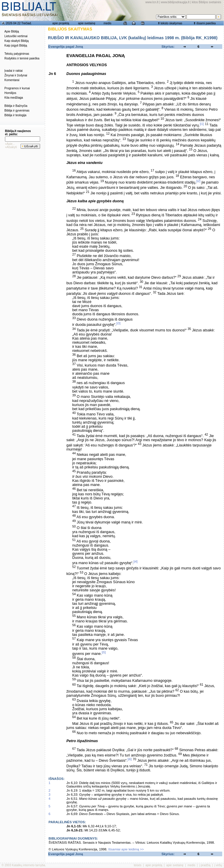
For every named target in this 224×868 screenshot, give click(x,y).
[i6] (130, 759)
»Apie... (10, 144)
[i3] (118, 323)
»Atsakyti (11, 147)
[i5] (104, 652)
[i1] (202, 124)
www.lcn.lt (152, 2)
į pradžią (205, 865)
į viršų (218, 865)
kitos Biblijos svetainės (206, 2)
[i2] (198, 181)
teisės (138, 865)
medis (108, 23)
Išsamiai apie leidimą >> (126, 849)
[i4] (136, 561)
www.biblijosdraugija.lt (175, 2)
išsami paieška (206, 23)
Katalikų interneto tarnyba (29, 865)
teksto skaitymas (171, 23)
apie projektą (61, 23)
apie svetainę (87, 23)
